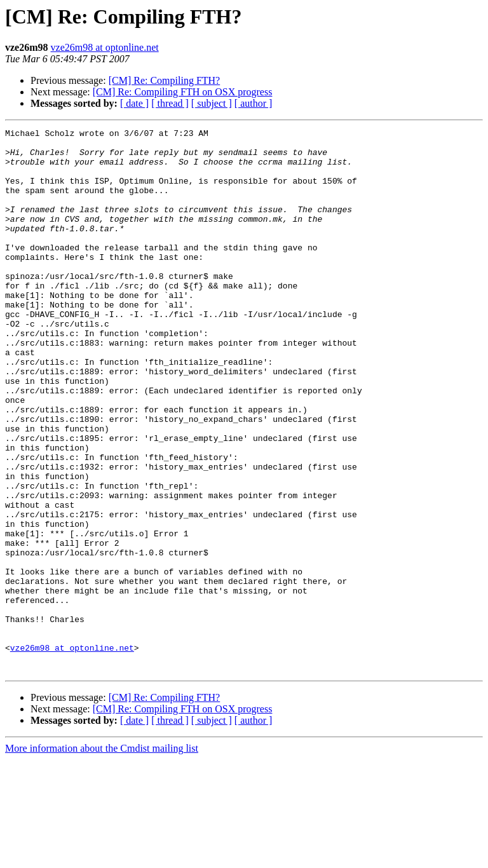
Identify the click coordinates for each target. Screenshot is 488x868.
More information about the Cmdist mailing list (102, 857)
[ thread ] (170, 103)
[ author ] (254, 103)
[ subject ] (212, 103)
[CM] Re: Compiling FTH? (165, 80)
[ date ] (134, 103)
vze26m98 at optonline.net (105, 47)
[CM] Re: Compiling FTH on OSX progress (183, 92)
